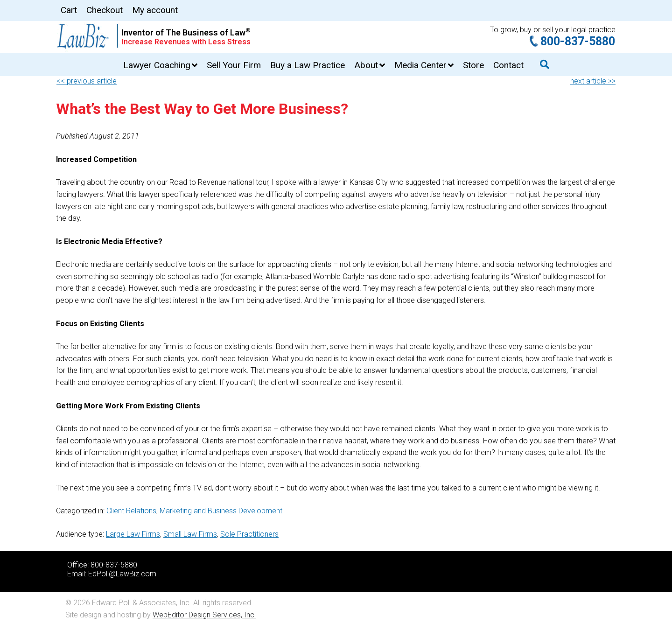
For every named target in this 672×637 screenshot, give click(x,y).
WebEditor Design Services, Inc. (204, 615)
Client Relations (131, 511)
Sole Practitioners (249, 534)
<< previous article (87, 81)
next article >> (593, 81)
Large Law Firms (133, 534)
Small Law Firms (190, 534)
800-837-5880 (578, 41)
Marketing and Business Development (221, 511)
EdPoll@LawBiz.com (122, 574)
